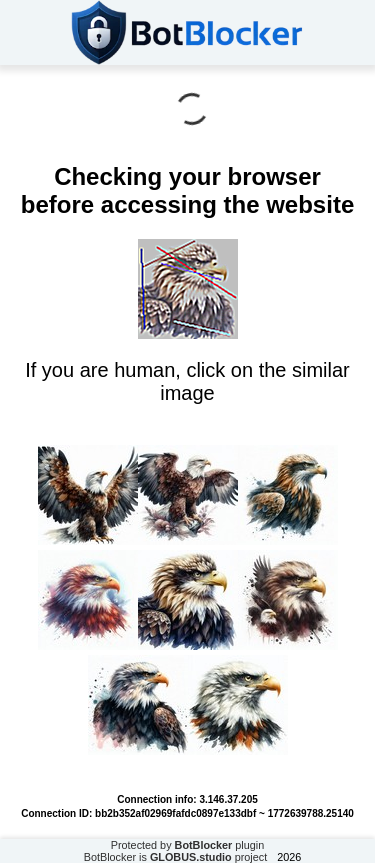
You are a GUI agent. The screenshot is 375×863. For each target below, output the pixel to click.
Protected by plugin (188, 845)
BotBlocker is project (176, 857)
